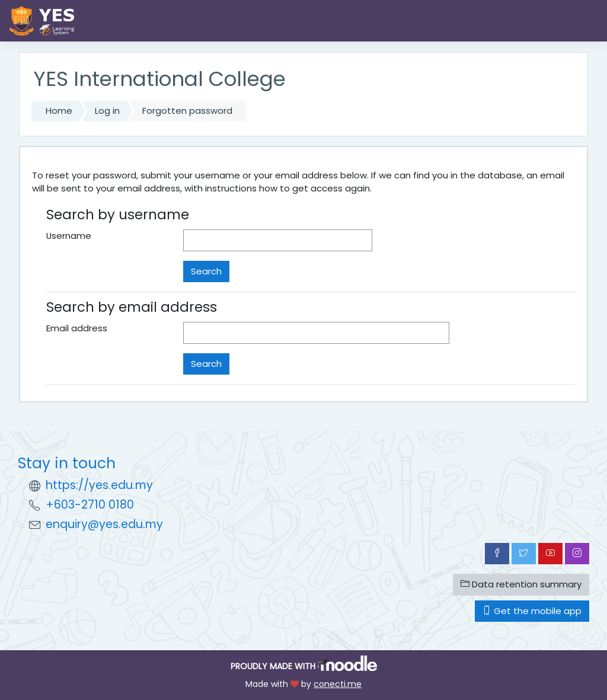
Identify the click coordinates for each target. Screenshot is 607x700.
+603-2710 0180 (90, 505)
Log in (107, 111)
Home (59, 111)
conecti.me (338, 684)
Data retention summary (521, 584)
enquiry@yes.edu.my (104, 524)
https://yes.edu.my (99, 485)
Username (69, 236)
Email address (77, 328)
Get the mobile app (532, 611)
